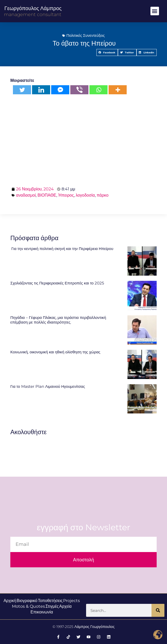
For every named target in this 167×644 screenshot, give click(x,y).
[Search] (158, 610)
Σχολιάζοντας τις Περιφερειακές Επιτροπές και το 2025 (57, 283)
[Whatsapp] (98, 90)
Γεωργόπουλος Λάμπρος (33, 8)
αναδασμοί (26, 195)
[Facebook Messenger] (60, 90)
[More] (118, 90)
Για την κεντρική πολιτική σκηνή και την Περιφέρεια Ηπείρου (62, 249)
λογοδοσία (85, 195)
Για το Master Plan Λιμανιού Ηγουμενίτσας (48, 386)
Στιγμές (52, 606)
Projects (71, 601)
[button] (155, 11)
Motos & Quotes (28, 606)
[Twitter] (22, 90)
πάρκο (103, 195)
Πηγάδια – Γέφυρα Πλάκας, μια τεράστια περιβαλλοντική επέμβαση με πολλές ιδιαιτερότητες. (58, 320)
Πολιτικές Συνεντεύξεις (86, 35)
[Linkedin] (41, 90)
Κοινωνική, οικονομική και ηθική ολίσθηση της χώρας (55, 352)
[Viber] (79, 90)
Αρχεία (65, 606)
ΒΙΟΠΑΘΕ (47, 195)
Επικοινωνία (42, 612)
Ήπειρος (66, 195)
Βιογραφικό (27, 601)
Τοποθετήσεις (50, 601)
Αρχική (10, 601)
